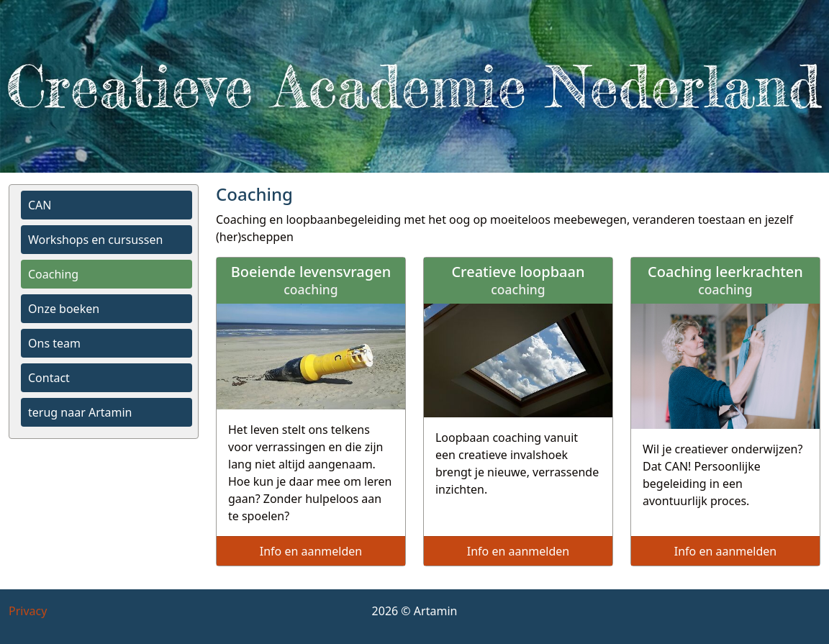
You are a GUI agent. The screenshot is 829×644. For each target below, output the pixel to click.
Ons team (54, 343)
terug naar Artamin (80, 412)
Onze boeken (64, 309)
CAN (40, 205)
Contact (49, 378)
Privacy (28, 611)
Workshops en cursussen (95, 240)
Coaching (53, 274)
